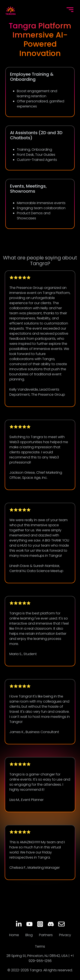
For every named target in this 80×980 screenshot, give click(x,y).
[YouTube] (29, 924)
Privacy (65, 935)
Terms (40, 946)
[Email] (61, 924)
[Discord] (51, 924)
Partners (46, 935)
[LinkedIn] (19, 924)
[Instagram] (40, 924)
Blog (29, 935)
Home (14, 935)
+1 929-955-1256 (51, 958)
